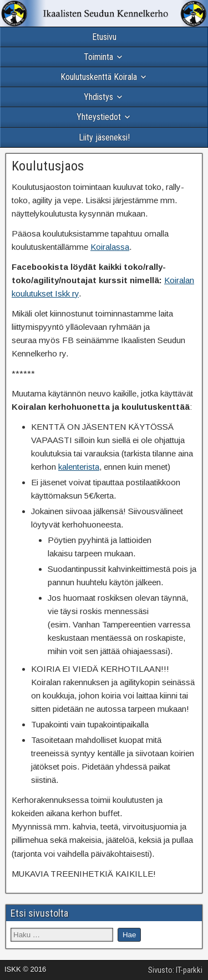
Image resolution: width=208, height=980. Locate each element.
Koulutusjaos (48, 166)
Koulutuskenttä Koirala (99, 77)
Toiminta (98, 57)
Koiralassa (110, 247)
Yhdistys (98, 97)
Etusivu (104, 37)
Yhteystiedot (99, 117)
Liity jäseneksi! (104, 137)
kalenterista (79, 467)
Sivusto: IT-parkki (175, 970)
